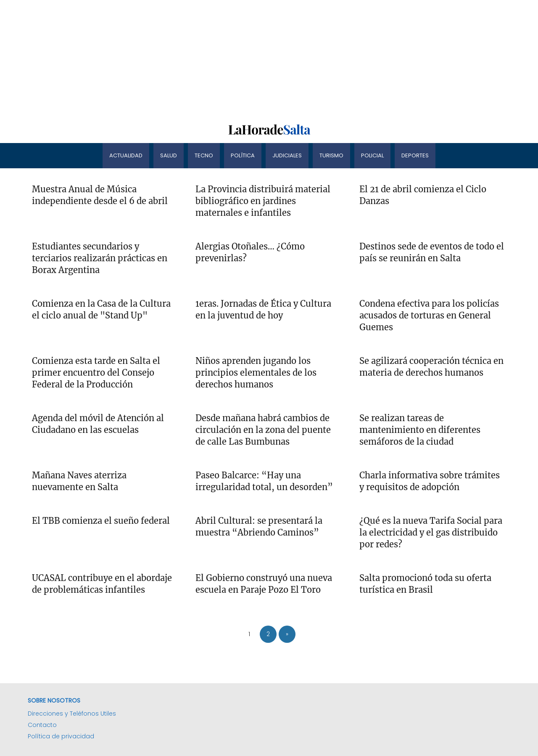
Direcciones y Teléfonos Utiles (72, 714)
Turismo (331, 155)
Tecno (204, 155)
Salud (169, 155)
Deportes (415, 155)
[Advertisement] (252, 59)
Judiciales (287, 155)
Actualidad (126, 155)
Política (243, 155)
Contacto (42, 725)
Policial (372, 155)
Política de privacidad (61, 736)
